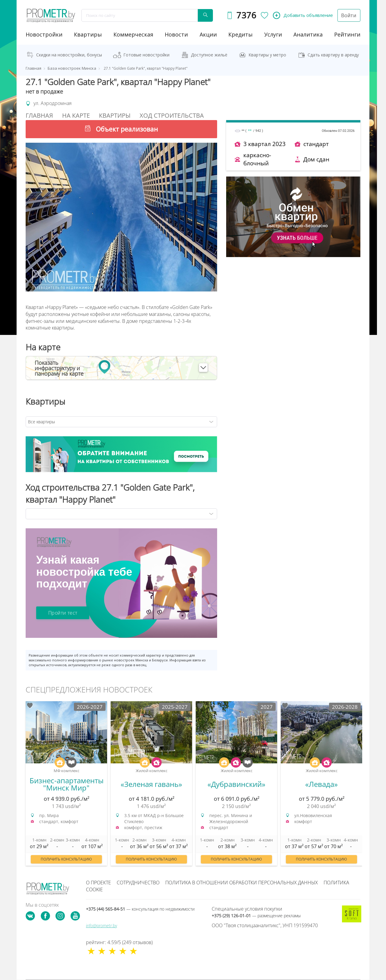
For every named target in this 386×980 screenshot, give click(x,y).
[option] (66, 786)
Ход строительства (172, 115)
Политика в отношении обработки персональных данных (242, 883)
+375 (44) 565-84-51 (140, 909)
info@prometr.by (101, 926)
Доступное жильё (209, 55)
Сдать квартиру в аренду (333, 55)
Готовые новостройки (146, 55)
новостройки (44, 34)
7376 (246, 15)
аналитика (308, 34)
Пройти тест (63, 613)
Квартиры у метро (267, 55)
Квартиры (88, 34)
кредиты (240, 34)
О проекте (98, 883)
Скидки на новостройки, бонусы (69, 55)
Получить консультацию (66, 859)
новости (176, 34)
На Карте (76, 115)
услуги (273, 34)
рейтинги (347, 34)
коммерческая (133, 34)
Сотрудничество (138, 883)
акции (208, 34)
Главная (39, 115)
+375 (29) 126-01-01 (256, 916)
